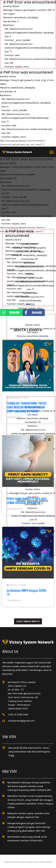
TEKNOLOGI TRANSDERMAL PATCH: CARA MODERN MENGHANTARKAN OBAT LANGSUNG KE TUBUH (27, 407)
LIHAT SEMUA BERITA (28, 621)
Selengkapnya (14, 417)
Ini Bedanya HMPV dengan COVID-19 (27, 592)
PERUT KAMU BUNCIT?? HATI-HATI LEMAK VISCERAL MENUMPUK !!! (27, 501)
